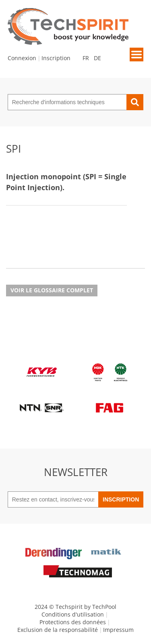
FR (86, 58)
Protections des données (73, 622)
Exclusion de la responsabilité (58, 630)
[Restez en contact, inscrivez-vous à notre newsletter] (53, 499)
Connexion (22, 58)
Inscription (56, 58)
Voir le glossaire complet (52, 290)
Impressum (118, 630)
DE (97, 58)
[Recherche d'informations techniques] (67, 102)
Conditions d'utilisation (73, 614)
